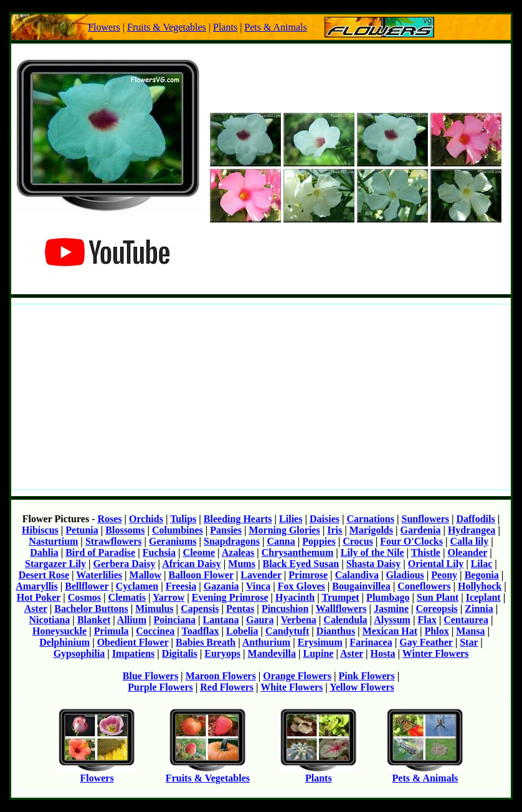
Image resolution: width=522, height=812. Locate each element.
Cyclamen (137, 586)
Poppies (319, 541)
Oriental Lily (436, 564)
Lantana (221, 620)
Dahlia (44, 552)
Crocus (358, 541)
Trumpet (340, 597)
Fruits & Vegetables (167, 27)
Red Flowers (227, 687)
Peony (444, 575)
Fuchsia (159, 552)
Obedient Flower (133, 642)
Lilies (291, 519)
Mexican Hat (390, 631)
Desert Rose (44, 575)
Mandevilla (272, 653)
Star (469, 642)
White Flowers (292, 687)
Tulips (183, 519)
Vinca (258, 586)
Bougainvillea (361, 586)
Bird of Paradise (100, 552)
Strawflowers (114, 541)
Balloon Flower (201, 575)
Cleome (199, 552)
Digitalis (180, 653)
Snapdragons (232, 541)
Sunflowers (425, 519)
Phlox (437, 631)
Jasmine (391, 609)
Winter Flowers (436, 653)
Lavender (261, 575)
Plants (225, 27)
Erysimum (320, 642)
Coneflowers (424, 586)
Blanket (94, 620)
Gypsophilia (79, 653)
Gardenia (421, 530)
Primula (112, 631)
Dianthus (336, 631)
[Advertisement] (261, 397)
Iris (335, 530)
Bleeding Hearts (238, 519)
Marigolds (371, 530)
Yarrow (168, 597)
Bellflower (87, 586)
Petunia (82, 530)
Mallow (146, 575)
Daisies (325, 519)
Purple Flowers (160, 687)
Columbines (178, 530)
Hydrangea (472, 530)
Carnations (371, 519)
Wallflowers (341, 609)
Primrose (308, 575)
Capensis (200, 609)
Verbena (299, 620)
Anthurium (266, 642)
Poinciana (175, 620)
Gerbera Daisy (125, 564)
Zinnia (479, 609)
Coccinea (155, 631)
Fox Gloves (301, 586)
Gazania (221, 586)
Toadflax (201, 631)
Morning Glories (284, 530)
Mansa (470, 631)
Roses (109, 519)
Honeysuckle (59, 631)
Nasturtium (53, 541)
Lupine (318, 653)
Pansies (226, 530)
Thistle (426, 552)
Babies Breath (206, 642)
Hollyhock (480, 586)
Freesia (181, 586)
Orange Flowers (297, 676)
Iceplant (483, 597)
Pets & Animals (275, 27)
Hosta (383, 653)
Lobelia (242, 631)
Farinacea (371, 642)
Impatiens (133, 653)
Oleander (467, 552)
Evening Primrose (230, 597)
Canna (281, 541)
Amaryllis (37, 586)
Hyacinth (295, 597)
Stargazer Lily (55, 564)
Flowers (104, 27)
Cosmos (84, 597)
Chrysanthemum (298, 552)
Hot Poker (39, 597)
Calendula (345, 620)
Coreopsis (437, 609)
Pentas (240, 609)
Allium (132, 620)
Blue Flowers (150, 676)
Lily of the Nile (373, 552)
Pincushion (285, 609)
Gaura (260, 620)
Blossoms (125, 530)
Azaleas (238, 552)
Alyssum (392, 620)
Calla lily (469, 541)
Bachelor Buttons (91, 609)
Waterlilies (99, 575)
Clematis (127, 597)
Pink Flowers (366, 676)
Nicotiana (50, 620)
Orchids (146, 519)
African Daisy (192, 564)
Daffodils (475, 519)
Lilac (482, 564)
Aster (36, 609)
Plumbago (388, 597)
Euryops (222, 653)
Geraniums (173, 541)
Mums (242, 564)
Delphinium (64, 642)
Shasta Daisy (374, 564)
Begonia (482, 575)
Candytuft (287, 631)
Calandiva (357, 575)
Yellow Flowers (362, 687)
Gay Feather (426, 642)
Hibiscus (40, 530)
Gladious (405, 575)
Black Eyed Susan (301, 564)
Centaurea (466, 620)
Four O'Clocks (411, 541)
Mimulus (154, 609)
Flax (427, 620)
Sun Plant (438, 597)
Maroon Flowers (221, 676)
